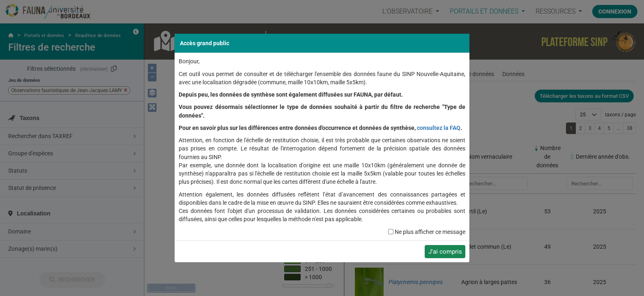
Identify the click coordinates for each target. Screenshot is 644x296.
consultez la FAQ (439, 128)
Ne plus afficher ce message (430, 232)
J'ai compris (445, 252)
